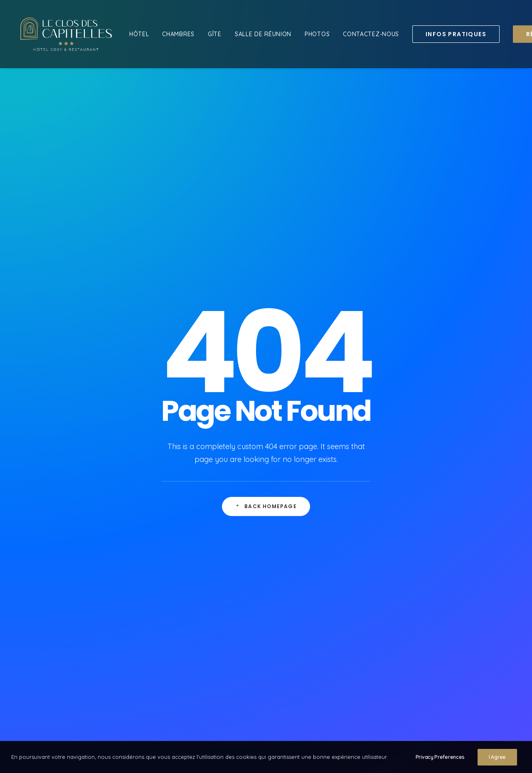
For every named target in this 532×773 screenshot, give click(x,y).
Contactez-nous (243, 583)
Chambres (233, 572)
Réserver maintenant (249, 594)
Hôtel (225, 561)
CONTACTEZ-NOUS (371, 34)
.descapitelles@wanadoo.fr (406, 561)
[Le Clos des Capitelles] (66, 34)
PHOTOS (317, 34)
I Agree (497, 760)
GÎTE (215, 34)
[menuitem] (139, 34)
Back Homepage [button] (266, 269)
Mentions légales (243, 605)
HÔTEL (139, 34)
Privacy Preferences (440, 760)
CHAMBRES (178, 34)
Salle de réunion (263, 34)
